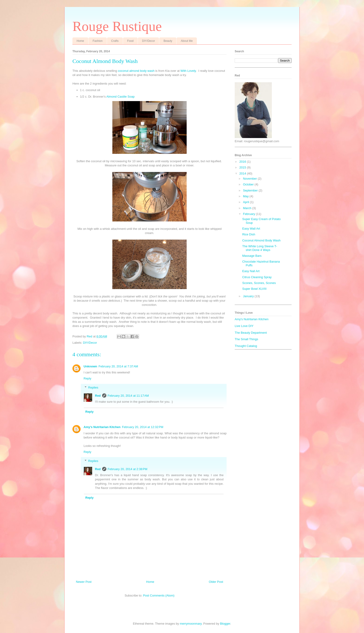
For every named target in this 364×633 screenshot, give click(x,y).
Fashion (98, 41)
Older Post (216, 582)
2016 (243, 162)
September (251, 190)
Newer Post (84, 582)
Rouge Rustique (117, 26)
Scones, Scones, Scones (259, 283)
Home (80, 41)
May (246, 196)
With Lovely (188, 71)
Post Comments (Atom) (159, 595)
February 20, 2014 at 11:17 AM (128, 396)
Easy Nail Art (251, 271)
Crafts (115, 41)
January (249, 296)
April (247, 202)
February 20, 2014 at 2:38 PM (128, 469)
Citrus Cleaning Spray (257, 277)
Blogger (225, 624)
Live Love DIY (244, 326)
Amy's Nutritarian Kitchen (102, 427)
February (250, 214)
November (250, 179)
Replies (93, 387)
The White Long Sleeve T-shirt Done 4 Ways (260, 248)
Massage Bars (252, 256)
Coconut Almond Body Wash (261, 240)
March (248, 208)
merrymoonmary (191, 624)
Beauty (168, 41)
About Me (187, 41)
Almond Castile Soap (121, 97)
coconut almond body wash (136, 71)
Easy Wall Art (251, 229)
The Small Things (246, 339)
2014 (243, 173)
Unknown (90, 366)
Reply (87, 378)
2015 (243, 167)
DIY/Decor (148, 41)
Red (98, 396)
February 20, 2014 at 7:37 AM (118, 366)
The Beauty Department (251, 333)
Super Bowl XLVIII (254, 289)
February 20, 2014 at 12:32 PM (143, 427)
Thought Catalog (246, 346)
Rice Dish (249, 234)
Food (130, 41)
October (249, 184)
